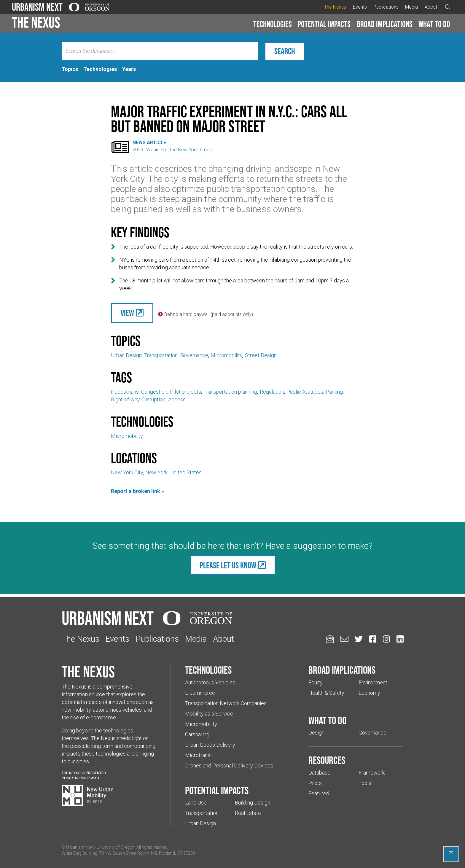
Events (360, 7)
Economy (369, 693)
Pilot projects (185, 392)
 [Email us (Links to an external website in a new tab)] (344, 639)
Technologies (273, 24)
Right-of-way (125, 399)
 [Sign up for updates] (330, 639)
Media (411, 7)
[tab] (70, 69)
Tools (365, 783)
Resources (327, 760)
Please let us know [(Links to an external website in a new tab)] (228, 565)
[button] (273, 24)
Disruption (154, 399)
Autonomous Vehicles (210, 682)
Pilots (315, 783)
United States (186, 472)
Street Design (261, 355)
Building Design (253, 803)
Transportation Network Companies (226, 703)
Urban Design (126, 355)
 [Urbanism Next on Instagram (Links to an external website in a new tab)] (386, 639)
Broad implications (385, 24)
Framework (372, 773)
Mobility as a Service (209, 714)
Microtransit (199, 755)
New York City (127, 472)
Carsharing (197, 734)
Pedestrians (125, 392)
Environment (373, 682)
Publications (386, 7)
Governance (194, 355)
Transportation (161, 355)
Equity (316, 682)
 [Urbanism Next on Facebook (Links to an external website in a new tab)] (373, 639)
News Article (149, 143)
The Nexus (335, 7)
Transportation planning (230, 392)
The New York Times (190, 150)
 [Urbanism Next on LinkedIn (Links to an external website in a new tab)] (400, 639)
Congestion (154, 392)
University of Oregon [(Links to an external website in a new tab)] (116, 847)
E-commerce (200, 693)
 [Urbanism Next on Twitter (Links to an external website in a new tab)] (359, 639)
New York (156, 472)
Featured (319, 793)
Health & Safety (326, 693)
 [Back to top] (451, 854)
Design (316, 733)
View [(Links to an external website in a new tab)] (127, 313)
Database (319, 773)
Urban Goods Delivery (210, 745)
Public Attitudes (305, 392)
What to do (434, 24)
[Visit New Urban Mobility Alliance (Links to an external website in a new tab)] (87, 795)
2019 (138, 150)
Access (177, 399)
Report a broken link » (137, 491)
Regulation (272, 392)
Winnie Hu (156, 150)
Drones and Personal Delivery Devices (229, 766)
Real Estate (248, 813)
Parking (334, 392)
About (431, 7)
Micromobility (226, 355)
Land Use (196, 803)
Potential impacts (324, 24)
